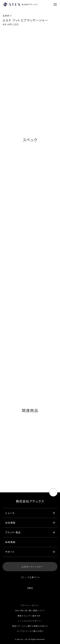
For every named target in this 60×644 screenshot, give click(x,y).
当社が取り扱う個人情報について (30, 610)
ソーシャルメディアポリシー (30, 621)
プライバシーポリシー (30, 605)
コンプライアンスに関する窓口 (30, 631)
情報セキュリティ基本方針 (30, 616)
